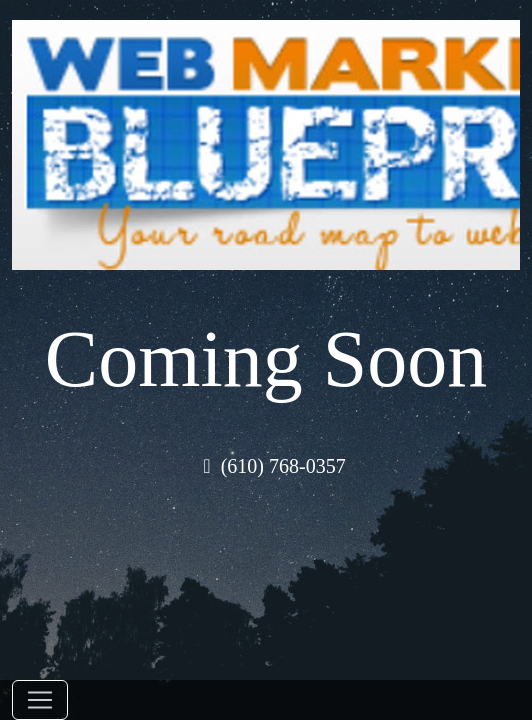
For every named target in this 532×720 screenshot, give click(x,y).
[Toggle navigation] (40, 700)
